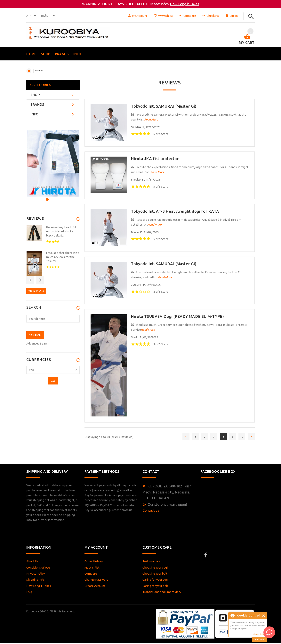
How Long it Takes (185, 4)
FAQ (29, 593)
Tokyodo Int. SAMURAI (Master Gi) (164, 106)
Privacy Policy (36, 574)
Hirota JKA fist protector (155, 159)
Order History (94, 562)
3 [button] (57, 197)
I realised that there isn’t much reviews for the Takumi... (63, 257)
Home (29, 71)
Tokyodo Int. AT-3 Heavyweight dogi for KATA (175, 211)
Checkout (211, 16)
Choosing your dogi (155, 568)
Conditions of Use (38, 568)
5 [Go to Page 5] (231, 437)
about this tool (259, 634)
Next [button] (40, 280)
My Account (138, 16)
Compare (188, 16)
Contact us (151, 511)
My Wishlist (163, 16)
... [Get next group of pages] (241, 437)
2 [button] (52, 197)
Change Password (96, 580)
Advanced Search (38, 343)
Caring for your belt (155, 587)
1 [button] (47, 197)
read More (260, 639)
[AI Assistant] (269, 632)
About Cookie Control (232, 616)
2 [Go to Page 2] (200, 437)
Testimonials (151, 562)
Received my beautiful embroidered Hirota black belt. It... (61, 231)
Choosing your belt (155, 574)
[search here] (53, 319)
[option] (53, 163)
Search (34, 307)
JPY (32, 16)
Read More (151, 119)
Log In (232, 16)
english (48, 16)
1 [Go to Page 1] (190, 437)
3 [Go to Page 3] (210, 437)
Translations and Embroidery (162, 593)
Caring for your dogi (155, 580)
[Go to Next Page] (251, 437)
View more (36, 291)
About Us (32, 562)
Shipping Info (35, 580)
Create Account (95, 587)
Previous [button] (30, 280)
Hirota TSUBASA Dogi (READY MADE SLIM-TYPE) (177, 316)
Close (264, 616)
